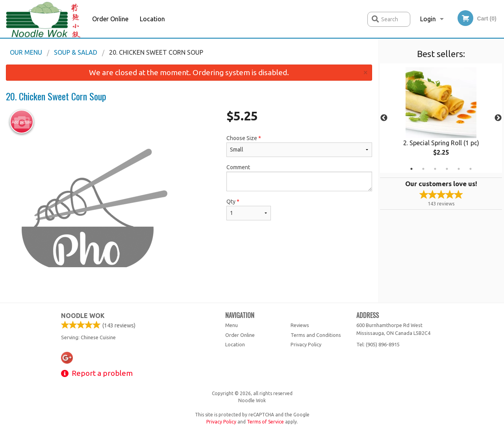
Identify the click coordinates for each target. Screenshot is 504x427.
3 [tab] (435, 169)
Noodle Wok (83, 316)
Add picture (22, 122)
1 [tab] (411, 169)
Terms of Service (265, 422)
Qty (249, 209)
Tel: (378, 344)
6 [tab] (471, 169)
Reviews (300, 325)
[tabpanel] (441, 118)
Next (498, 118)
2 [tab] (423, 169)
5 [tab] (459, 169)
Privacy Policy (306, 344)
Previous (384, 118)
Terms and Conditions (316, 335)
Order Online (110, 19)
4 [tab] (447, 169)
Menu (232, 325)
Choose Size (299, 146)
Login (428, 19)
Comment (299, 178)
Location (152, 19)
